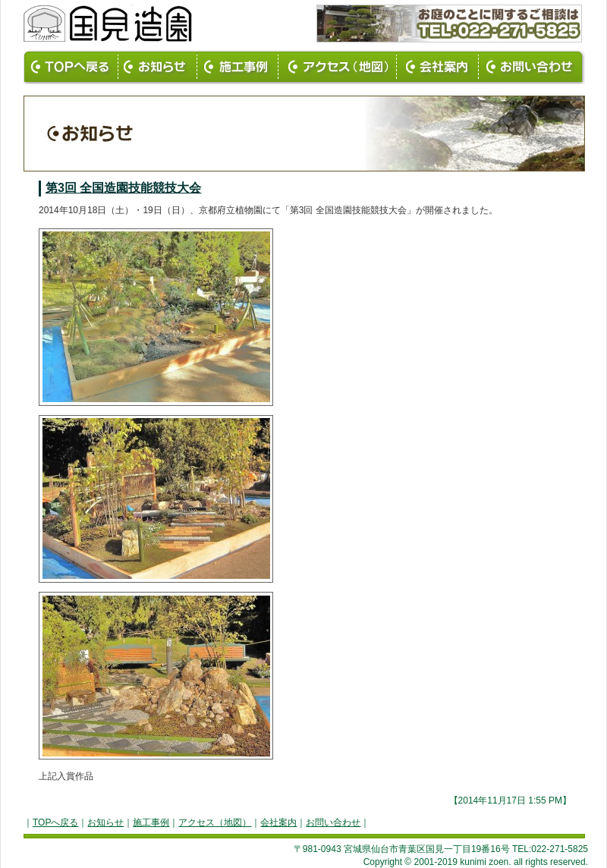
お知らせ (105, 822)
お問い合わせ (333, 822)
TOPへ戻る (55, 822)
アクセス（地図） (215, 822)
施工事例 (151, 822)
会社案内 (278, 822)
